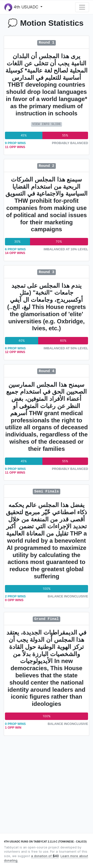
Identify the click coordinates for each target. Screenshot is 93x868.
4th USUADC (22, 7)
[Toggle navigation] (82, 7)
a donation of (45, 856)
